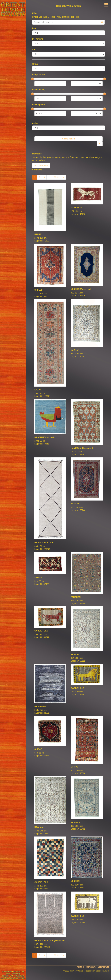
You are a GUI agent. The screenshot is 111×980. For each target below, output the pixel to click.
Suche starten (69, 139)
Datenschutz (103, 967)
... (49, 177)
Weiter (57, 177)
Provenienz (38, 39)
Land (35, 28)
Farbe (35, 123)
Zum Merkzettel (41, 166)
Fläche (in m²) (39, 105)
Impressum (91, 967)
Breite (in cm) (39, 90)
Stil (34, 50)
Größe (35, 64)
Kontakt (80, 967)
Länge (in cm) (39, 75)
